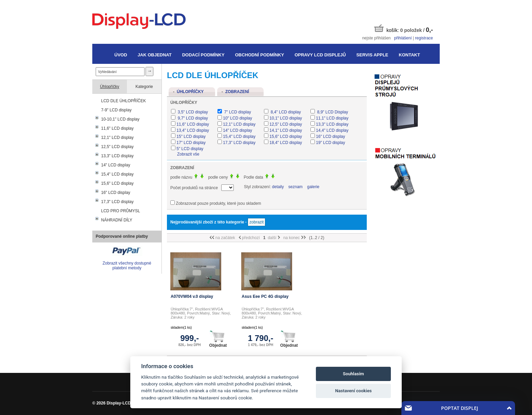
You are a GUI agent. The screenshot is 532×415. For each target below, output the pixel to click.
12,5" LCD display (117, 147)
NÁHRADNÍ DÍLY (117, 220)
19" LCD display (330, 143)
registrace (424, 38)
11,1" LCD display (332, 118)
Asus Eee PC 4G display (265, 296)
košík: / (403, 29)
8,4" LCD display (285, 112)
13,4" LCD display (193, 130)
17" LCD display (191, 143)
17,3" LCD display (117, 202)
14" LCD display (116, 165)
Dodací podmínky (203, 55)
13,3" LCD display (117, 156)
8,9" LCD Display (332, 112)
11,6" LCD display (117, 128)
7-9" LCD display (116, 110)
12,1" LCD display (117, 138)
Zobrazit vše (188, 154)
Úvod (121, 55)
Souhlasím (354, 374)
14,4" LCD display (332, 130)
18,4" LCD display (286, 143)
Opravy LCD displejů (320, 55)
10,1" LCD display (286, 118)
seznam (296, 187)
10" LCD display (237, 118)
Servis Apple (372, 55)
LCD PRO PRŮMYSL (121, 211)
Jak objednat (155, 55)
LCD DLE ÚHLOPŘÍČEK (123, 101)
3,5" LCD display (192, 112)
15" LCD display (191, 137)
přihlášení (403, 38)
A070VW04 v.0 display (192, 296)
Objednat (218, 339)
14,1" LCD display (286, 130)
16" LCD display (116, 193)
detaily (278, 187)
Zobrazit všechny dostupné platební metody (127, 266)
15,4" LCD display (117, 174)
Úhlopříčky (110, 87)
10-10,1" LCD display (120, 119)
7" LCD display (237, 112)
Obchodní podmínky (260, 55)
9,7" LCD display (192, 118)
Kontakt (409, 55)
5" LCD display (190, 149)
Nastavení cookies (354, 391)
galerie (313, 187)
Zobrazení (237, 92)
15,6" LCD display (117, 183)
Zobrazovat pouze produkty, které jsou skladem (218, 203)
